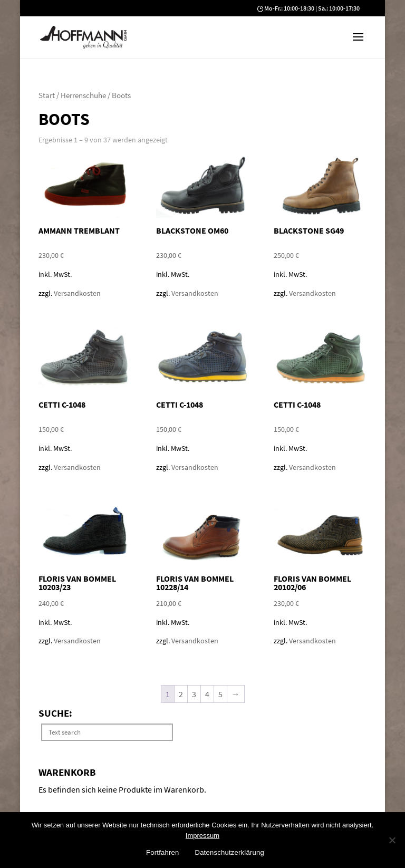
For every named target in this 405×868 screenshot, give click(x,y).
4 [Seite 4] (207, 694)
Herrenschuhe (83, 95)
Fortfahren (162, 852)
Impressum (202, 836)
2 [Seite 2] (181, 694)
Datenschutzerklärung (230, 852)
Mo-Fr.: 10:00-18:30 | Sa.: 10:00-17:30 (312, 8)
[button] (358, 44)
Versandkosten (77, 293)
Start (47, 95)
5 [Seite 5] (220, 694)
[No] (392, 840)
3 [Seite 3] (194, 694)
